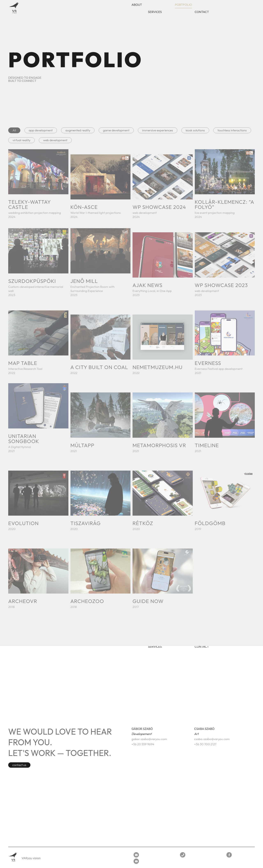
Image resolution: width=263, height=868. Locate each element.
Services (155, 12)
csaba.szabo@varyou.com (212, 739)
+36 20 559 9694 (143, 744)
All (14, 130)
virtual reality (21, 140)
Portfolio (183, 5)
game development (116, 130)
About (137, 5)
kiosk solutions (195, 130)
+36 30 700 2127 (205, 744)
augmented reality (78, 130)
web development (55, 140)
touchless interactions (232, 130)
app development (41, 130)
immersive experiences (158, 130)
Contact (202, 12)
